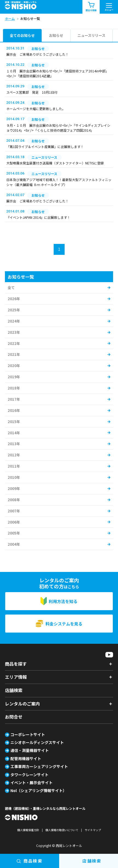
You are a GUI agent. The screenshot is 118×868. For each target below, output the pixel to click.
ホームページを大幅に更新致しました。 (36, 109)
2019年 (14, 377)
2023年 (14, 332)
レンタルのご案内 (22, 704)
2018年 (14, 388)
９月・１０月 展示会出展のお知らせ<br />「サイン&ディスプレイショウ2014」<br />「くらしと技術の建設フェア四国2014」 (58, 128)
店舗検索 (14, 690)
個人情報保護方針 (28, 830)
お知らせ (56, 35)
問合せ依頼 (91, 7)
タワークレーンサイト (29, 775)
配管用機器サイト (26, 758)
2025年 (14, 310)
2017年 (14, 399)
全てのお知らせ (22, 35)
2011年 (14, 466)
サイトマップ (93, 830)
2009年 (14, 488)
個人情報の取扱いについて (62, 830)
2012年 (14, 455)
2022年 (14, 343)
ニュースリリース (91, 35)
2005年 (14, 533)
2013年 (14, 444)
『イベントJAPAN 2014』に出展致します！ (38, 217)
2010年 (14, 477)
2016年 (14, 410)
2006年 (14, 522)
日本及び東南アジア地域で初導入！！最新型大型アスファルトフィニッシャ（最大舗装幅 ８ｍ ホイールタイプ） (59, 182)
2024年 (14, 321)
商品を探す (16, 664)
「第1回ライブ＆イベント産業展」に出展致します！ (45, 147)
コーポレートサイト (28, 734)
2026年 (14, 299)
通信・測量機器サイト (30, 750)
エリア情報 (16, 677)
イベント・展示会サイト (31, 783)
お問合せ (14, 717)
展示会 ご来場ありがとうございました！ (38, 54)
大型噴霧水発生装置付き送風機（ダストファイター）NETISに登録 (55, 163)
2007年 (14, 511)
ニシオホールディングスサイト (37, 742)
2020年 (14, 366)
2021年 (14, 354)
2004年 (14, 544)
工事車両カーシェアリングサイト (39, 766)
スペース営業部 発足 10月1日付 (32, 92)
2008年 (14, 500)
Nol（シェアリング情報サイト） (38, 790)
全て (11, 287)
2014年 (14, 433)
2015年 (14, 422)
